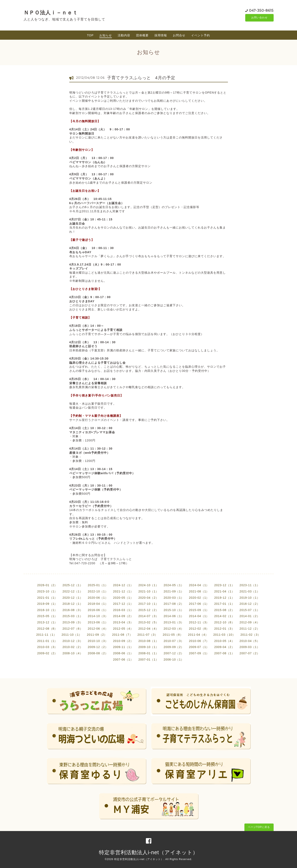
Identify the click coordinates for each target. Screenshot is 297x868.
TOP (90, 35)
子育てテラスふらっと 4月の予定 (141, 78)
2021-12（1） (123, 591)
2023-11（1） (250, 585)
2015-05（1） (47, 616)
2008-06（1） (123, 653)
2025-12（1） (73, 585)
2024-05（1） (174, 585)
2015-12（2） (148, 610)
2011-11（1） (46, 635)
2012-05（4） (123, 629)
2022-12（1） (73, 591)
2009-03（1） (250, 647)
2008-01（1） (148, 653)
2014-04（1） (199, 616)
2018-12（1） (73, 604)
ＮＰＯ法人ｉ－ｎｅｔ (51, 13)
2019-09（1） (47, 604)
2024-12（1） (123, 585)
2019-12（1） (224, 598)
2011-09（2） (97, 635)
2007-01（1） (148, 660)
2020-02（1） (199, 598)
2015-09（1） (199, 610)
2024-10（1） (148, 585)
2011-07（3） (148, 635)
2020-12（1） (73, 598)
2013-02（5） (148, 622)
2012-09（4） (250, 622)
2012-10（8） (224, 622)
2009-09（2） (174, 647)
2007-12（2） (174, 653)
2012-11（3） (199, 622)
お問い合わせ (259, 18)
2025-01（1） (98, 585)
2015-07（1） (250, 610)
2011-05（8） (173, 635)
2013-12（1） (47, 622)
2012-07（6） (73, 629)
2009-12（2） (98, 647)
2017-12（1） (123, 604)
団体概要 (142, 35)
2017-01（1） (224, 604)
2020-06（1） (98, 598)
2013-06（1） (98, 622)
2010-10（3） (98, 641)
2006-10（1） (174, 660)
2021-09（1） (174, 591)
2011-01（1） (47, 641)
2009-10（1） (148, 647)
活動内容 (124, 35)
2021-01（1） (47, 598)
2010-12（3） (73, 641)
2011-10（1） (72, 635)
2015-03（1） (73, 616)
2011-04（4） (198, 635)
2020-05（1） (123, 598)
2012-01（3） (224, 629)
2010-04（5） (250, 641)
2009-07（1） (199, 647)
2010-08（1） (148, 641)
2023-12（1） (224, 585)
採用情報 (161, 35)
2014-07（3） (148, 616)
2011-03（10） (224, 635)
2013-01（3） (174, 622)
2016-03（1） (123, 610)
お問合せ (179, 35)
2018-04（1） (98, 604)
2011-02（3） (251, 635)
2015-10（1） (174, 610)
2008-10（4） (73, 653)
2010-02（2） (73, 647)
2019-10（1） (250, 598)
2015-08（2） (224, 610)
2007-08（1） (224, 653)
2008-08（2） (98, 653)
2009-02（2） (47, 653)
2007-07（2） (250, 653)
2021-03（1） (250, 591)
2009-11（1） (123, 647)
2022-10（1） (98, 591)
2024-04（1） (199, 585)
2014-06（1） (174, 616)
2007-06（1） (123, 660)
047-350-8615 (261, 10)
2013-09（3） (73, 622)
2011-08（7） (122, 635)
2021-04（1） (224, 591)
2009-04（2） (224, 647)
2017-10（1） (148, 604)
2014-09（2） (123, 616)
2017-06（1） (199, 604)
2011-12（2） (250, 629)
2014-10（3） (98, 616)
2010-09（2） (123, 641)
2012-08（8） (47, 629)
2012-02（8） (199, 629)
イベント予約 (201, 35)
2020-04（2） (148, 598)
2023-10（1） (47, 591)
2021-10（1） (148, 591)
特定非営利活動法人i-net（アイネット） (148, 852)
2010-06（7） (199, 641)
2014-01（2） (250, 616)
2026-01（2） (47, 585)
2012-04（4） (148, 629)
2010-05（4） (224, 641)
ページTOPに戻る (259, 827)
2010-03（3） (47, 647)
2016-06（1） (98, 610)
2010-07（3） (174, 641)
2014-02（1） (224, 616)
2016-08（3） (73, 610)
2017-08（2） (174, 604)
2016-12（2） (250, 604)
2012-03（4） (174, 629)
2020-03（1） (174, 598)
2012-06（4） (98, 629)
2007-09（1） (199, 653)
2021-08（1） (199, 591)
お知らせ (106, 35)
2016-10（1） (47, 610)
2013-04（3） (123, 622)
